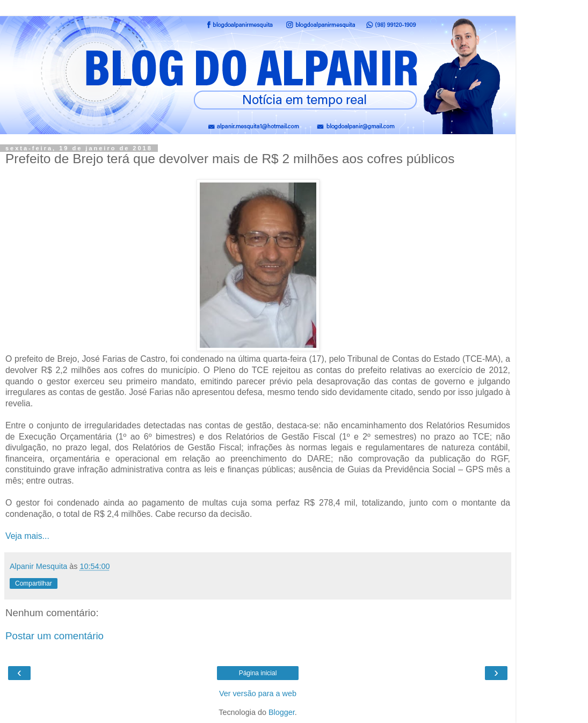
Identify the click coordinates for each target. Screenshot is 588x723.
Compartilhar (34, 583)
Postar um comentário (55, 636)
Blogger (282, 712)
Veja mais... (27, 536)
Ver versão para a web (258, 693)
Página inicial (258, 673)
